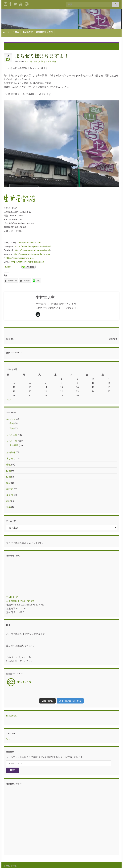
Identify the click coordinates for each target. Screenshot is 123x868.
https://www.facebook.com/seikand (32, 250)
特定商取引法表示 (44, 32)
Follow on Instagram (70, 696)
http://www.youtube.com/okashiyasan (32, 254)
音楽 (8, 507)
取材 (8, 483)
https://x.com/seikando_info (20, 258)
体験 (8, 464)
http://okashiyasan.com (29, 242)
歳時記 (10, 489)
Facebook (11, 711)
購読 (12, 765)
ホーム (6, 32)
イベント (29, 61)
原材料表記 (27, 32)
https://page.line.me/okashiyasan (27, 262)
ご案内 (16, 32)
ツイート (11, 734)
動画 (8, 471)
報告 (12, 428)
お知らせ (11, 452)
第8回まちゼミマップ (20, 46)
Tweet (8, 267)
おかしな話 (12, 435)
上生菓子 (14, 445)
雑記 (8, 501)
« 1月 (9, 400)
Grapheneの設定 (25, 864)
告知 (54, 61)
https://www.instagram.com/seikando (33, 246)
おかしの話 (38, 61)
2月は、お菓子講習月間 (102, 46)
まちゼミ (48, 61)
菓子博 (10, 495)
